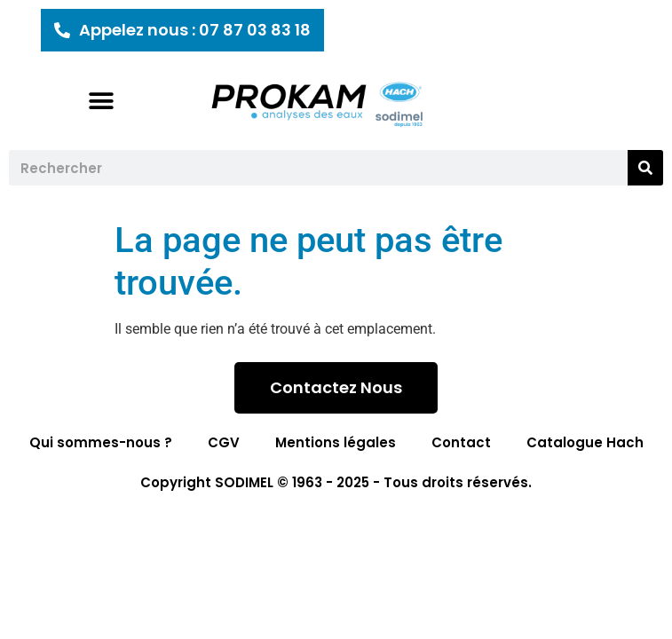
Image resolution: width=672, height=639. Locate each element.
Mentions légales (336, 442)
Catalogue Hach (585, 442)
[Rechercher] (645, 168)
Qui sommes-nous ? (101, 442)
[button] (101, 101)
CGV (224, 442)
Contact (461, 442)
